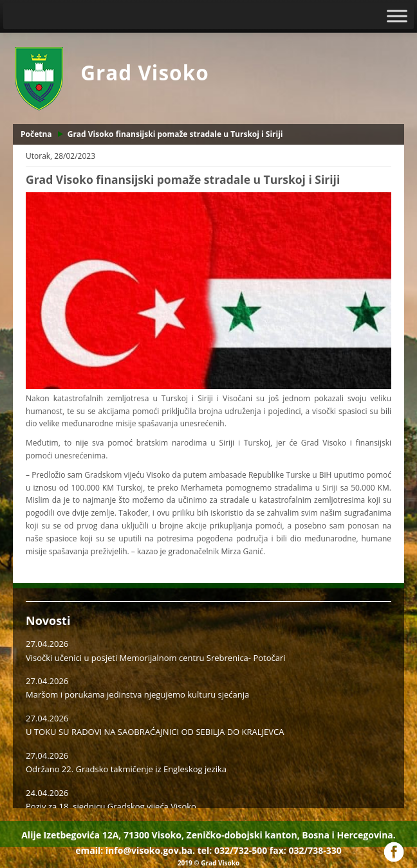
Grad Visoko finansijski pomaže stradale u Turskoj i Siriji (175, 134)
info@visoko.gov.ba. (150, 850)
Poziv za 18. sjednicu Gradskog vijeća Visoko (111, 806)
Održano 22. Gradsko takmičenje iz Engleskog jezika (126, 769)
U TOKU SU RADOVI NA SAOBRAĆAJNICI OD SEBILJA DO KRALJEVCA (155, 732)
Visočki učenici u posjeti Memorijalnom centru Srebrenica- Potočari (156, 658)
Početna (36, 134)
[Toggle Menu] (397, 16)
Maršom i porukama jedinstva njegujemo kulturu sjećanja (137, 694)
